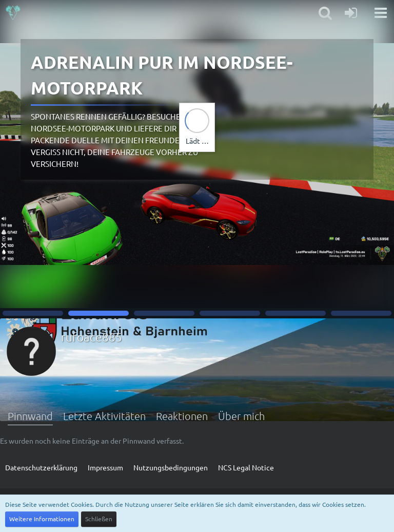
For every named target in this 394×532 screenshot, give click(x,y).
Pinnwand (30, 416)
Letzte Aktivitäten (104, 416)
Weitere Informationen (42, 519)
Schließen (99, 519)
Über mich (241, 416)
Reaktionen (182, 416)
